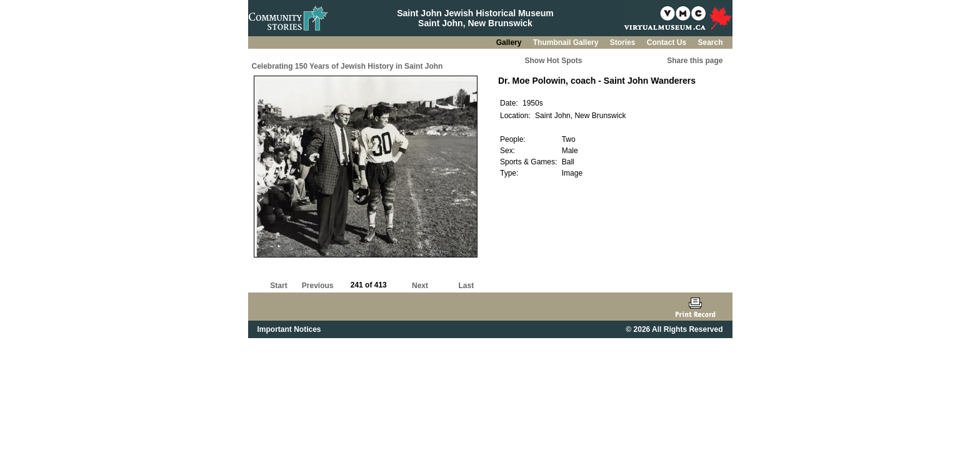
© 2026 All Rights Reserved (674, 329)
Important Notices (289, 329)
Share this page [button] (695, 61)
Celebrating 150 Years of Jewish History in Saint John (347, 66)
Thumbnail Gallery (567, 42)
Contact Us (668, 42)
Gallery (510, 42)
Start (278, 286)
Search (710, 42)
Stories (624, 42)
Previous (318, 286)
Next (420, 286)
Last (466, 286)
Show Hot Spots (554, 61)
